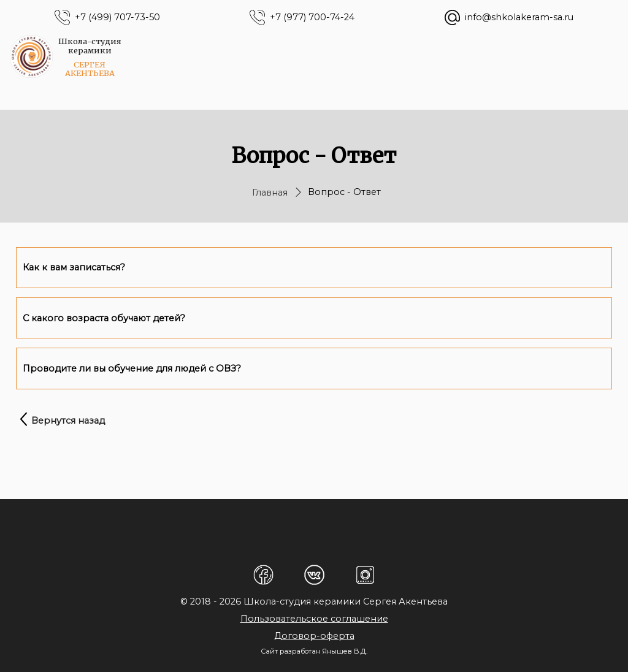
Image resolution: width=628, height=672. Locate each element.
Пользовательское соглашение (314, 619)
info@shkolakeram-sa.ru (519, 17)
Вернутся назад (68, 421)
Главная (270, 193)
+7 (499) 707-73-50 (117, 17)
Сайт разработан (290, 651)
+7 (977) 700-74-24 (312, 17)
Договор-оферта (314, 636)
